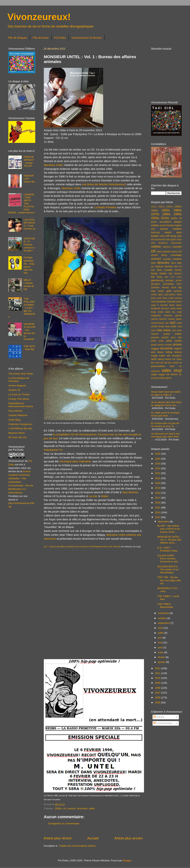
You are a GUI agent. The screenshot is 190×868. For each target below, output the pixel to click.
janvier (162, 662)
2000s (58, 808)
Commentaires (163, 723)
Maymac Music (17, 433)
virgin (154, 374)
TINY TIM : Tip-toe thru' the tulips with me (169, 580)
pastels (165, 337)
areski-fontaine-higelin (171, 225)
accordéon (165, 222)
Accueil (93, 838)
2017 (158, 498)
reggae (155, 349)
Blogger (127, 860)
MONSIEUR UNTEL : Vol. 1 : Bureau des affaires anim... (169, 540)
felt (153, 277)
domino (169, 266)
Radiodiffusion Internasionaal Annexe (21, 405)
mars (161, 652)
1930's (178, 207)
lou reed (177, 312)
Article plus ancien (128, 838)
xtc (180, 374)
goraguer (156, 284)
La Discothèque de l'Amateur (19, 380)
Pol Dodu (60, 38)
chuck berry (159, 255)
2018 (158, 493)
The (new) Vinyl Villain (21, 374)
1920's (169, 207)
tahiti (154, 359)
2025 (158, 459)
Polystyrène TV (53, 450)
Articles (159, 717)
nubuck (155, 334)
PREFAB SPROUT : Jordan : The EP (29, 161)
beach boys (173, 232)
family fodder (159, 273)
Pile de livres (41, 38)
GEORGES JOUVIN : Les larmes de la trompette (29, 332)
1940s (154, 210)
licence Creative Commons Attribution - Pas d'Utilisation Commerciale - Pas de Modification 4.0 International (21, 482)
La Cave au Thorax (19, 394)
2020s (174, 218)
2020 (158, 483)
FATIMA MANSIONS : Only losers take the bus (29, 265)
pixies (154, 345)
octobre (162, 618)
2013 (158, 517)
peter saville (174, 341)
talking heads (164, 359)
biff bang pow (174, 236)
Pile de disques (18, 38)
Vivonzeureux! (39, 17)
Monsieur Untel (53, 165)
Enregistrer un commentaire (64, 823)
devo (173, 263)
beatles (155, 236)
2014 (158, 512)
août (161, 628)
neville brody (158, 326)
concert (71, 808)
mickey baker (175, 319)
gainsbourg (157, 280)
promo (177, 344)
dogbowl (159, 266)
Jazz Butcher (130, 492)
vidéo (92, 808)
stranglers (177, 356)
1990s (178, 214)
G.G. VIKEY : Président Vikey (167, 549)
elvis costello (165, 270)
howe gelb (165, 291)
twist (172, 366)
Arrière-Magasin (17, 385)
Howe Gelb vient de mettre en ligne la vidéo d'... (166, 393)
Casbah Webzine (18, 415)
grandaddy (168, 284)
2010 (158, 678)
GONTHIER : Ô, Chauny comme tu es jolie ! (29, 245)
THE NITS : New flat (29, 348)
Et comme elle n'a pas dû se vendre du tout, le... (165, 425)
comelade (176, 255)
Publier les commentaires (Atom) (77, 846)
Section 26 (14, 390)
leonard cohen (168, 308)
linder (161, 312)
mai (160, 642)
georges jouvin (174, 280)
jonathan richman (166, 302)
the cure (155, 363)
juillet (161, 633)
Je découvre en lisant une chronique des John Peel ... (165, 437)
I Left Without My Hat (20, 428)
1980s (166, 214)
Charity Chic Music (19, 399)
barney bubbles (171, 229)
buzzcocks (176, 243)
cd (64, 808)
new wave (164, 330)
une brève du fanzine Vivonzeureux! (104, 184)
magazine (156, 316)
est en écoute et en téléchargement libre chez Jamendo (82, 547)
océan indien (172, 334)
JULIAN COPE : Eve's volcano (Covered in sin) (168, 559)
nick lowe (177, 330)
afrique (178, 222)
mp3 (172, 323)
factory (178, 270)
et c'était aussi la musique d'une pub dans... (165, 414)
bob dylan (171, 240)
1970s (155, 214)
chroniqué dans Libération (75, 461)
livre (168, 312)
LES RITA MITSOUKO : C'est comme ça (29, 224)
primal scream (165, 345)
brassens (163, 243)
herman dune (169, 287)
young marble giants (161, 378)
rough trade (158, 356)
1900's (154, 207)
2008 (158, 688)
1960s (178, 210)
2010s (165, 218)
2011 (158, 673)
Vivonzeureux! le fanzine (87, 38)
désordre (163, 263)
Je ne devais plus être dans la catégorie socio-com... (166, 404)
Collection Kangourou (20, 424)
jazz (161, 294)
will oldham (172, 374)
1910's (162, 207)
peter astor (157, 341)
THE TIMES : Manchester (165, 606)
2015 (158, 508)
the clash (177, 359)
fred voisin (176, 277)
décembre (164, 522)
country (167, 259)
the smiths (174, 363)
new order (171, 326)
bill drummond (158, 240)
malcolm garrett (173, 316)
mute (179, 323)
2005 (158, 703)
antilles (155, 225)
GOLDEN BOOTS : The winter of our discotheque (168, 569)
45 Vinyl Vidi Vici (18, 437)
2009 (158, 683)
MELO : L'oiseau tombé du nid (29, 285)
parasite (155, 337)
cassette (177, 247)
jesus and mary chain (162, 298)
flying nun (163, 277)
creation (177, 259)
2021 (158, 478)
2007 (158, 693)
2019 (158, 488)
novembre (164, 613)
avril (161, 648)
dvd (176, 266)
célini (159, 252)
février (162, 657)
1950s (166, 210)
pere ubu (176, 337)
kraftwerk (156, 308)
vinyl (178, 370)
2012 (158, 668)
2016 (158, 503)
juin (160, 638)
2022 (158, 473)
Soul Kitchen (15, 411)
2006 (158, 698)
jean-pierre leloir (173, 295)
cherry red (177, 252)
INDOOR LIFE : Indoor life (29, 179)
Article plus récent (58, 838)
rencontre (82, 808)
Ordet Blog (14, 420)
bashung (155, 232)
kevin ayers (175, 305)
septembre (164, 623)
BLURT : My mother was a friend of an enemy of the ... (169, 529)
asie (153, 229)
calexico (167, 247)
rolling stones (174, 352)
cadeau (156, 246)
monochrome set (160, 323)
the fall (164, 363)
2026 (158, 454)
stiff (168, 356)
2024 (158, 464)
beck (163, 236)
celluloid (166, 252)
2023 (158, 468)
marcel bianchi (159, 319)
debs (153, 263)
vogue (162, 374)
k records (163, 305)
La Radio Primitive (105, 207)
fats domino (175, 274)
